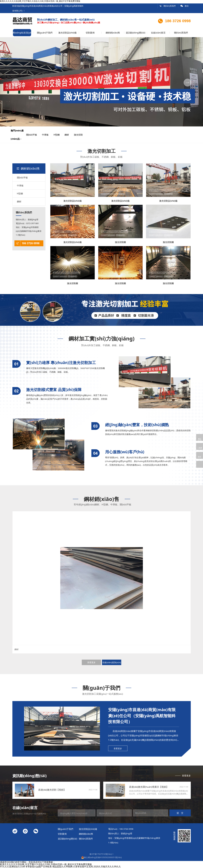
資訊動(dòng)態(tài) (135, 33)
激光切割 (81, 135)
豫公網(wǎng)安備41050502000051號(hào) (101, 857)
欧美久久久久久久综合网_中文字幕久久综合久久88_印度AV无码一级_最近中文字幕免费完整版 (46, 864)
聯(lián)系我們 (168, 6)
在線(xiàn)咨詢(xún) (112, 662)
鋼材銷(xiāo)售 (113, 33)
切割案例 (90, 33)
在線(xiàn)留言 (158, 33)
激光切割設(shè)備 (67, 33)
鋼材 (69, 135)
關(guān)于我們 (45, 33)
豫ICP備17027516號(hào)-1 (101, 854)
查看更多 (91, 662)
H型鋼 (59, 135)
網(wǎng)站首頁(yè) (22, 33)
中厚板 (47, 135)
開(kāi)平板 (34, 135)
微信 (185, 6)
